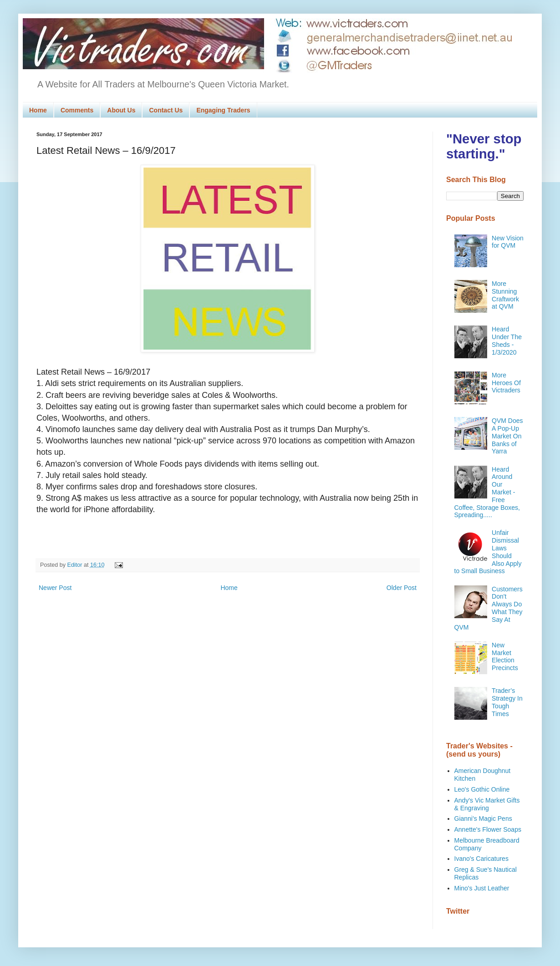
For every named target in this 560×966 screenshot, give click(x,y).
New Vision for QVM (508, 242)
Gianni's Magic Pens (483, 819)
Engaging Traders (223, 110)
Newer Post (55, 588)
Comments (77, 110)
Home (38, 110)
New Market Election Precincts (505, 656)
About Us (121, 110)
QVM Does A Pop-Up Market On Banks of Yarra (507, 436)
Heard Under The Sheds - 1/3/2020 (507, 341)
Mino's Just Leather (482, 888)
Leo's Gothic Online (482, 789)
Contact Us (166, 110)
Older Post (402, 588)
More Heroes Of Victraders (506, 383)
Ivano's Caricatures (481, 859)
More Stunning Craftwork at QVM (505, 295)
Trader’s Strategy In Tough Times (507, 702)
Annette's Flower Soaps (488, 829)
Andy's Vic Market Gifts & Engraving (487, 804)
